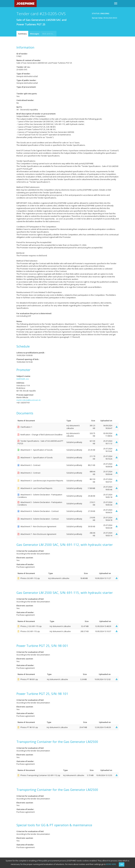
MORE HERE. (111, 864)
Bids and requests (49, 34)
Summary (22, 34)
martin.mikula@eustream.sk (29, 400)
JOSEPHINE (25, 3)
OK (122, 864)
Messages (35, 34)
